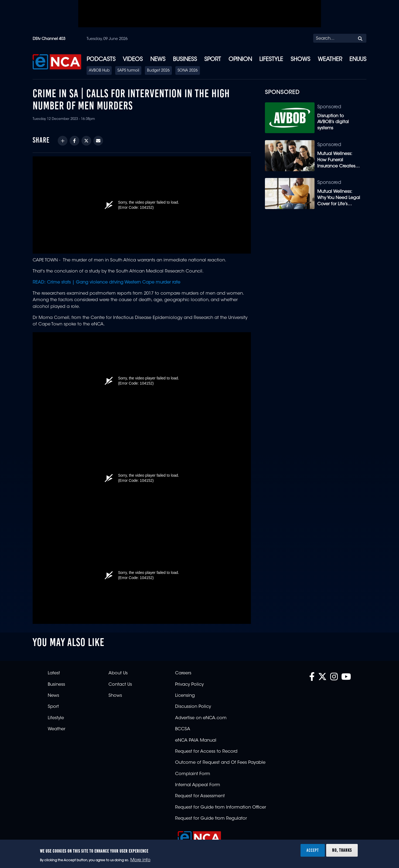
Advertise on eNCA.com (201, 718)
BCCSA (183, 729)
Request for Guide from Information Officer (221, 808)
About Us (118, 673)
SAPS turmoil (128, 71)
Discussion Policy (193, 707)
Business (185, 60)
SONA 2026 (188, 71)
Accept (313, 850)
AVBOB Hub (99, 71)
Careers (183, 673)
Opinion (240, 60)
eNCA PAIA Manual (196, 741)
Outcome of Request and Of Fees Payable (220, 763)
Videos (133, 60)
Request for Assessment (200, 796)
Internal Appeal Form (198, 785)
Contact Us (120, 685)
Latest (54, 673)
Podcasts (101, 60)
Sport (213, 60)
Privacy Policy (189, 685)
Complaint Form (193, 774)
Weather (330, 60)
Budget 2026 (158, 71)
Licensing (185, 696)
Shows (300, 60)
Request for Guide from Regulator (211, 819)
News (158, 60)
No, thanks (342, 850)
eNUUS (358, 60)
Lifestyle (271, 60)
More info (140, 860)
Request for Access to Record (206, 752)
